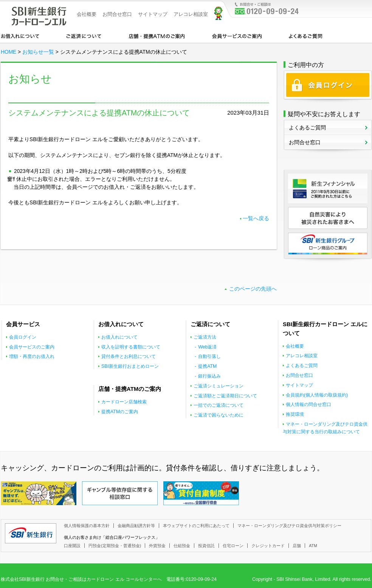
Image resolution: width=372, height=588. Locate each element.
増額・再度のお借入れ (32, 356)
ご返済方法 (205, 337)
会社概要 (87, 14)
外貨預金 (157, 546)
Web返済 (207, 347)
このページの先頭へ (253, 289)
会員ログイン (23, 337)
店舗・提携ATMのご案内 (157, 36)
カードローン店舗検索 (124, 402)
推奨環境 (295, 414)
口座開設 (72, 546)
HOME (9, 52)
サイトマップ (153, 14)
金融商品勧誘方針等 (136, 526)
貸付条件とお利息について (129, 356)
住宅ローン (233, 546)
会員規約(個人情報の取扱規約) (317, 395)
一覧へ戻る (256, 219)
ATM (313, 546)
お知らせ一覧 (38, 52)
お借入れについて (20, 36)
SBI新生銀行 (31, 533)
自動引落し (209, 356)
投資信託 (206, 546)
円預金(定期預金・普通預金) (115, 546)
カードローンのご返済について (84, 36)
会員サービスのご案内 (237, 36)
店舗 (297, 546)
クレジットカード (268, 546)
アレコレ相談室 (191, 14)
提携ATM (207, 366)
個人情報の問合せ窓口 (308, 404)
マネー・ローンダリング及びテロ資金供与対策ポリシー (289, 526)
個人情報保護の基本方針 (87, 526)
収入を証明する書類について (131, 347)
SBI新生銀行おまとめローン (130, 366)
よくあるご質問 (305, 36)
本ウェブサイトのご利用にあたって (196, 526)
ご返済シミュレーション (219, 386)
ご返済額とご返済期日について (225, 396)
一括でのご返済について (219, 405)
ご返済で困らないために (219, 415)
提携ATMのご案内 (120, 412)
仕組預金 (182, 546)
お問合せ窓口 (117, 14)
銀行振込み (209, 376)
